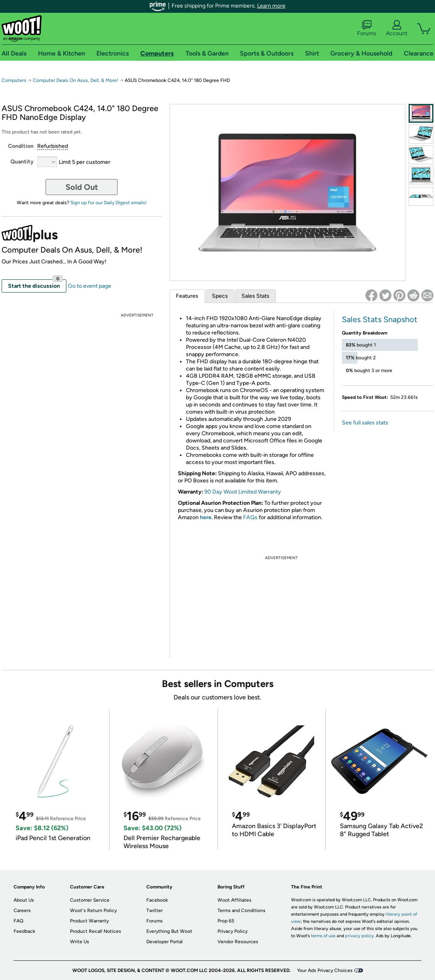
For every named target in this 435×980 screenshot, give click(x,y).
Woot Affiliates (234, 900)
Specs (220, 296)
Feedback (24, 931)
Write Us (80, 942)
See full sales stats (365, 423)
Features (187, 296)
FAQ (18, 921)
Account (397, 28)
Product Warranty (89, 921)
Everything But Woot (169, 931)
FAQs (250, 517)
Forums (367, 28)
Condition (21, 146)
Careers (22, 910)
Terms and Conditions (241, 910)
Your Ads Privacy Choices (325, 970)
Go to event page (90, 286)
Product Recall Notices (96, 931)
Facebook (157, 900)
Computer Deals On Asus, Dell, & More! (76, 80)
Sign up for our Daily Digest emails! (109, 203)
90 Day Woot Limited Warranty (243, 492)
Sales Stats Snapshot (380, 319)
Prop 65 (226, 921)
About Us (24, 900)
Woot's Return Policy (93, 910)
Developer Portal (165, 942)
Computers (14, 80)
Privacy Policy (232, 931)
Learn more (271, 6)
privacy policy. (360, 936)
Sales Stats (255, 296)
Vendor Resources (238, 942)
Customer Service (90, 900)
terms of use (323, 936)
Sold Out (82, 187)
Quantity (22, 162)
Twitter (155, 910)
